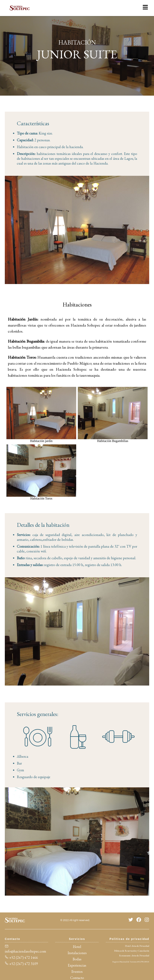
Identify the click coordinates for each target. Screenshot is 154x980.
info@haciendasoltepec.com (25, 949)
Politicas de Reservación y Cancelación (132, 951)
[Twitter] (131, 920)
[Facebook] (139, 920)
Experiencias (77, 965)
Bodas (77, 959)
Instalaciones (77, 953)
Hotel (77, 947)
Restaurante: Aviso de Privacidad (134, 956)
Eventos (77, 971)
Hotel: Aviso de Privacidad (137, 946)
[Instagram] (147, 920)
